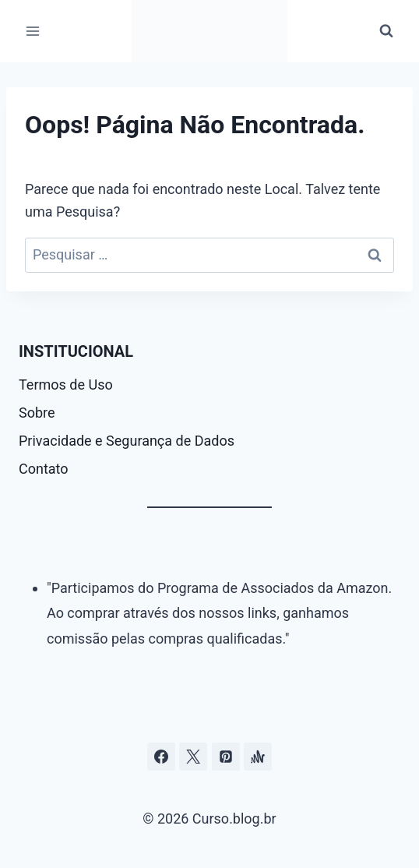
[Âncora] (258, 757)
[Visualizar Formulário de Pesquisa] (386, 31)
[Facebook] (161, 757)
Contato (44, 469)
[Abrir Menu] (33, 31)
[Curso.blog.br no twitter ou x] (193, 757)
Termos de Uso (66, 385)
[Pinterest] (226, 757)
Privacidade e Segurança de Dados (127, 441)
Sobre (37, 413)
